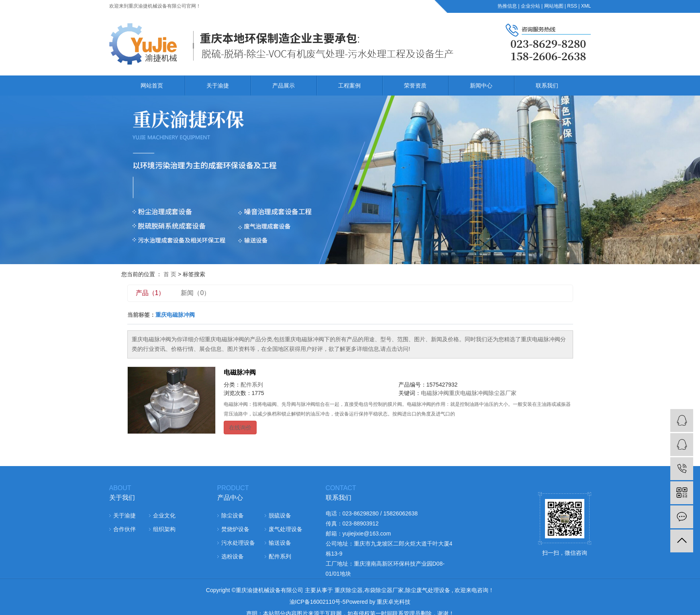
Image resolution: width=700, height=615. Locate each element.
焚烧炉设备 (235, 529)
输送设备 (280, 543)
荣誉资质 (415, 86)
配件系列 (252, 385)
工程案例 (349, 86)
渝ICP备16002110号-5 (318, 602)
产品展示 (284, 86)
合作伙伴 (124, 529)
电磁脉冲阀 (240, 372)
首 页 (170, 274)
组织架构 (164, 529)
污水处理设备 (238, 543)
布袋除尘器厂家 (384, 590)
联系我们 (547, 86)
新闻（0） (195, 293)
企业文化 (164, 515)
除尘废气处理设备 (428, 590)
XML (586, 6)
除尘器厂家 (502, 393)
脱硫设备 (280, 515)
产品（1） (150, 293)
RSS (572, 6)
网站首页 (152, 86)
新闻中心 (481, 86)
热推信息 (507, 6)
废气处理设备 (286, 529)
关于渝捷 (218, 86)
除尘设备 (233, 515)
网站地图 (554, 6)
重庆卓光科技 (394, 602)
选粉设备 (233, 556)
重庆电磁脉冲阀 (469, 393)
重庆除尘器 (349, 590)
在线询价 (240, 428)
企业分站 (531, 6)
